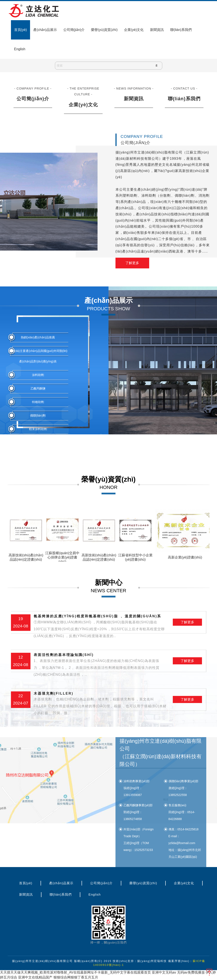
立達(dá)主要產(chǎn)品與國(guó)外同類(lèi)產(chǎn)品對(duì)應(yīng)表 (38, 356)
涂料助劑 (38, 375)
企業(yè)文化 (134, 30)
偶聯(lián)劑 (38, 415)
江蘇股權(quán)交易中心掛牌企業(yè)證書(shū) (62, 557)
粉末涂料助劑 (38, 429)
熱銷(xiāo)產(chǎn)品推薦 (38, 337)
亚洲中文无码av (164, 973)
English (20, 49)
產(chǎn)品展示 (45, 30)
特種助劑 (38, 402)
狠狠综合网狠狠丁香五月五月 (76, 977)
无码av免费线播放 (191, 973)
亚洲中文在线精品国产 (35, 977)
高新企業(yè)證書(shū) (185, 557)
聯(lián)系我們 (181, 30)
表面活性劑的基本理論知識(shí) (100, 666)
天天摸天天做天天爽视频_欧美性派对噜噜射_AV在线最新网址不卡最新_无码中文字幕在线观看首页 (75, 973)
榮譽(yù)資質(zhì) (104, 30)
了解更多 (132, 263)
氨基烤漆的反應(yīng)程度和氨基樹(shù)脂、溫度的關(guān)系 (100, 627)
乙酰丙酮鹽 (38, 388)
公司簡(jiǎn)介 (74, 30)
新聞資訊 (157, 30)
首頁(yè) (21, 30)
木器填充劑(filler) (100, 704)
